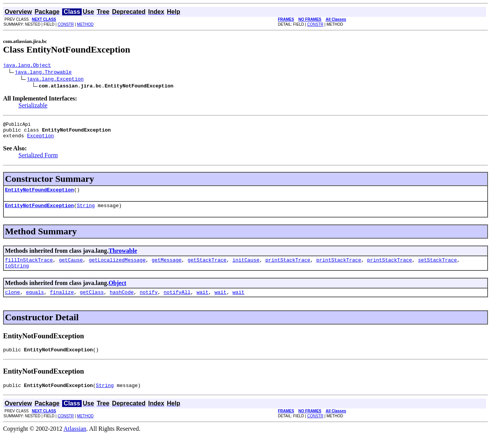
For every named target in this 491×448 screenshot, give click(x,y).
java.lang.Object (27, 66)
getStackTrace (207, 268)
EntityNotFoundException (39, 195)
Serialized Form (38, 160)
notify (149, 302)
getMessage (166, 268)
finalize (62, 302)
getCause (71, 268)
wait (202, 302)
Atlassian (75, 441)
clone (12, 302)
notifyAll (177, 302)
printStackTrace (288, 268)
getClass (92, 302)
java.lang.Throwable (43, 73)
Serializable (33, 106)
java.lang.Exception (55, 80)
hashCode (122, 302)
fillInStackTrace (29, 268)
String (86, 212)
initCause (246, 268)
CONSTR (66, 24)
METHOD (85, 24)
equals (35, 302)
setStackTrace (437, 268)
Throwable (123, 258)
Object (117, 292)
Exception (40, 140)
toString (17, 275)
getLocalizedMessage (117, 268)
